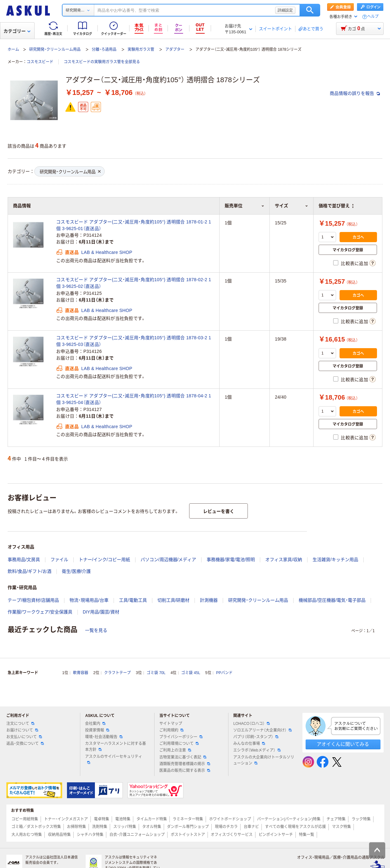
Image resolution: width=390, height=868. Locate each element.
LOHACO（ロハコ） (251, 724)
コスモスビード (40, 62)
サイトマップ (171, 724)
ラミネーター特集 (188, 819)
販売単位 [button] (245, 206)
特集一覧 (307, 835)
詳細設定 (285, 10)
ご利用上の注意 (175, 750)
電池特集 (123, 819)
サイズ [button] (291, 206)
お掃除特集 (76, 827)
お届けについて (22, 730)
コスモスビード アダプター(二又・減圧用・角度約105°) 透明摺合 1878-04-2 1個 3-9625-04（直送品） (134, 399)
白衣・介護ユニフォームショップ (137, 835)
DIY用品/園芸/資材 (101, 612)
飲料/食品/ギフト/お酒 (30, 571)
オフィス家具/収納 (284, 560)
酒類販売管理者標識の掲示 (185, 764)
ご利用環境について (179, 744)
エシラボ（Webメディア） (257, 750)
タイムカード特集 (152, 819)
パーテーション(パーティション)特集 (289, 819)
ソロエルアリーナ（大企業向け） (262, 730)
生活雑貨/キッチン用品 (335, 560)
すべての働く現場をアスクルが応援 (295, 827)
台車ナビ (251, 827)
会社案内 (95, 724)
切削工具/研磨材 (174, 600)
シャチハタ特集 (90, 835)
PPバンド (224, 673)
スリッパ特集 (125, 827)
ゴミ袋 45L (191, 673)
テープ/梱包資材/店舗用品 (33, 600)
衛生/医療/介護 (76, 571)
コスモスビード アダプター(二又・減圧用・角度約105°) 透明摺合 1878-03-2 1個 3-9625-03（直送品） (134, 341)
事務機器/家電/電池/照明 (231, 560)
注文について (20, 724)
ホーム (13, 50)
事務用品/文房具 (24, 560)
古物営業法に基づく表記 (183, 757)
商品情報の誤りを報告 (355, 93)
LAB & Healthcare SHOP (107, 252)
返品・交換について (25, 744)
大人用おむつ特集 (27, 835)
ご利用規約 (171, 730)
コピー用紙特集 (25, 819)
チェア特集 (336, 819)
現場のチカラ (226, 827)
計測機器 (209, 600)
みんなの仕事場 (249, 744)
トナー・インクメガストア (66, 819)
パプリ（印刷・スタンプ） (256, 737)
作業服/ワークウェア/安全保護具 (40, 612)
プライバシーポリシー (181, 737)
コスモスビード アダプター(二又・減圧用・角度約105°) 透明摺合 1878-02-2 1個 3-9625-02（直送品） (134, 283)
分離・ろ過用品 (104, 50)
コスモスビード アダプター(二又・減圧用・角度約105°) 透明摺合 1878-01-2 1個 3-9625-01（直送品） (134, 225)
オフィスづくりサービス (232, 835)
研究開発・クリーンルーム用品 (55, 50)
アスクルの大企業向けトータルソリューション (264, 760)
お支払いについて (24, 737)
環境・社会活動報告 (104, 737)
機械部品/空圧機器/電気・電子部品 (332, 600)
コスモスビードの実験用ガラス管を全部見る (102, 62)
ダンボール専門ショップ (188, 827)
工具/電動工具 (133, 600)
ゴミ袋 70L (156, 673)
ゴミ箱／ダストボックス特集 (36, 827)
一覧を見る (96, 630)
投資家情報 (97, 730)
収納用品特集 (59, 835)
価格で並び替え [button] (336, 206)
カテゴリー (17, 31)
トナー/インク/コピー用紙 (104, 560)
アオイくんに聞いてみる (343, 744)
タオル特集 (152, 827)
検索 (310, 10)
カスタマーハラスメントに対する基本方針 (116, 747)
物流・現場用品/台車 (89, 600)
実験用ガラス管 (141, 50)
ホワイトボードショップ (230, 819)
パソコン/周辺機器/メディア (169, 560)
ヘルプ (373, 17)
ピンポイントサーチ (276, 835)
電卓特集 (102, 819)
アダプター (175, 50)
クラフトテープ (117, 673)
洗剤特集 (100, 827)
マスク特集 (341, 827)
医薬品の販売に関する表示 (185, 771)
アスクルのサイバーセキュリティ (114, 759)
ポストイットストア (188, 835)
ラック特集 (361, 819)
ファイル (59, 560)
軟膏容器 (81, 673)
